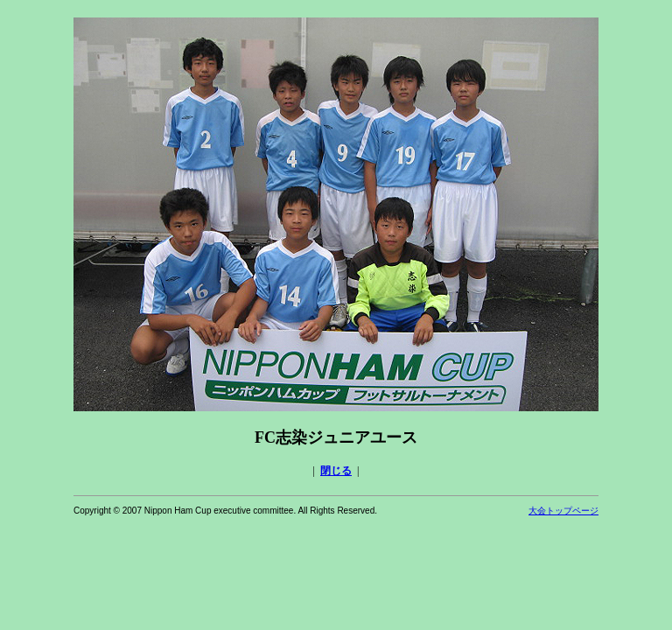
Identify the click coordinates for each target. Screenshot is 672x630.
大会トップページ (563, 511)
